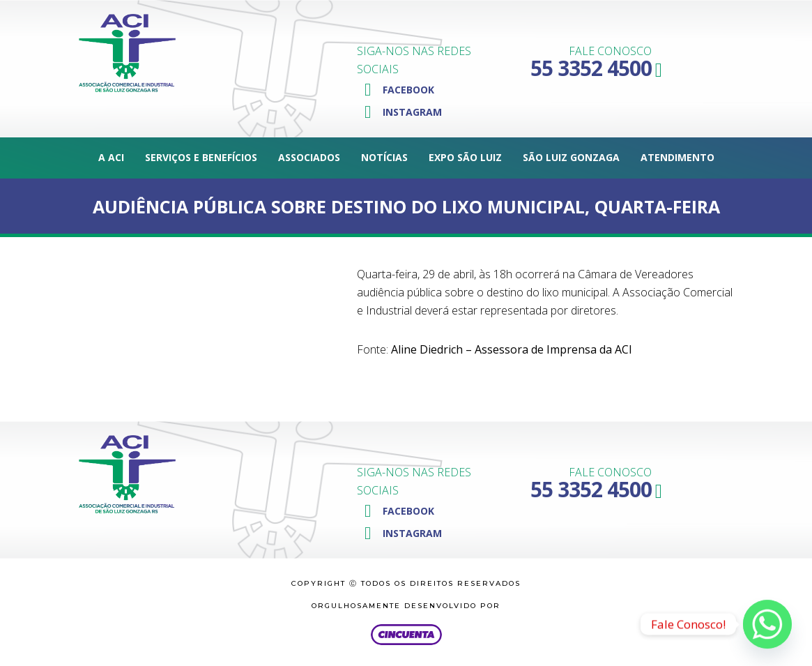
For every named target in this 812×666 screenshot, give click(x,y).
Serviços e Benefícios (201, 157)
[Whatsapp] (767, 624)
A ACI (111, 157)
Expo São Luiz (465, 157)
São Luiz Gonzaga (571, 157)
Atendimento (677, 157)
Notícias (384, 157)
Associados (309, 157)
